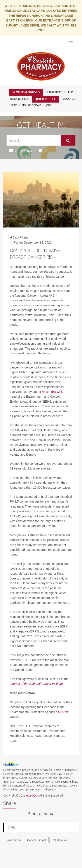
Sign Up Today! (31, 105)
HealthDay (32, 796)
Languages (55, 92)
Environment (13, 840)
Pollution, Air (60, 840)
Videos (47, 151)
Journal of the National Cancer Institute (36, 684)
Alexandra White (53, 392)
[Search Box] (34, 140)
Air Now (63, 712)
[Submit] (68, 141)
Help (70, 92)
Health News (22, 151)
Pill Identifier (18, 99)
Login (49, 105)
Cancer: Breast (37, 840)
